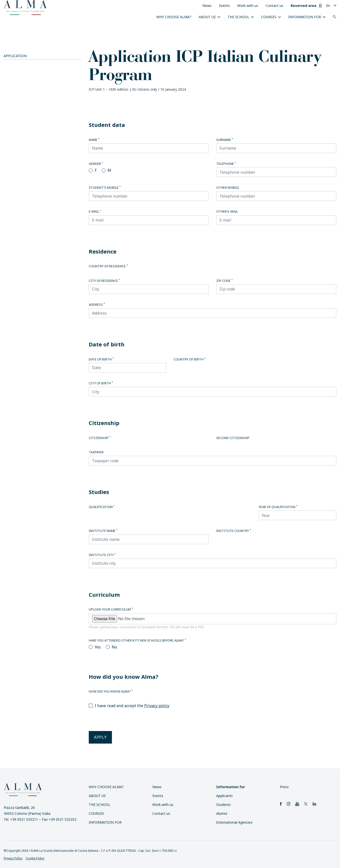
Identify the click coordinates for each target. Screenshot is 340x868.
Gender (96, 164)
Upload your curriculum (111, 609)
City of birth (101, 383)
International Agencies (234, 822)
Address (97, 305)
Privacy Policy (13, 858)
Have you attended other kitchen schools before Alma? (137, 640)
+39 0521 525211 (24, 819)
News (207, 6)
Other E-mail (227, 211)
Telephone (226, 164)
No (114, 647)
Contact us (274, 6)
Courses (269, 17)
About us (207, 17)
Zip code (224, 281)
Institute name (103, 531)
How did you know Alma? (111, 691)
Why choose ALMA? (174, 17)
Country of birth (189, 359)
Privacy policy (157, 706)
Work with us (248, 6)
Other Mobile (228, 187)
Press (284, 787)
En (328, 6)
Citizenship (100, 438)
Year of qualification (278, 507)
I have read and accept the (132, 706)
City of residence (104, 281)
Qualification (102, 507)
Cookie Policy (35, 858)
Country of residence (108, 266)
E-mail (95, 211)
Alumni (222, 813)
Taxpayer (96, 452)
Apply (100, 737)
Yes (98, 647)
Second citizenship (233, 438)
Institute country (234, 531)
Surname (225, 140)
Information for (305, 17)
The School (238, 17)
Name (94, 140)
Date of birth (101, 359)
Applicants (224, 796)
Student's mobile (105, 187)
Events (224, 6)
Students (224, 805)
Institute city (102, 555)
